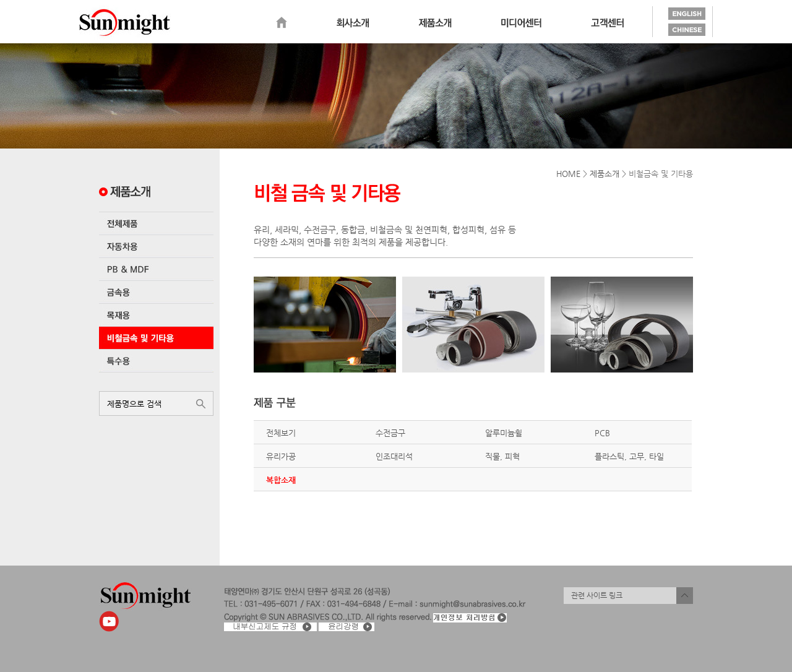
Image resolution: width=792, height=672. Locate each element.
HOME (568, 174)
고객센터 (607, 23)
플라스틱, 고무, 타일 (629, 456)
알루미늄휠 (504, 433)
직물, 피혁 (502, 456)
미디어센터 (521, 23)
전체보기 (281, 433)
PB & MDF (156, 269)
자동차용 (156, 246)
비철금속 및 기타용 (156, 338)
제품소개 (435, 23)
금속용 (156, 292)
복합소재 (281, 480)
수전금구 (390, 433)
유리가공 (281, 456)
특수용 (156, 361)
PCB (602, 433)
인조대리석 (394, 456)
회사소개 (353, 23)
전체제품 (156, 223)
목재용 (156, 315)
